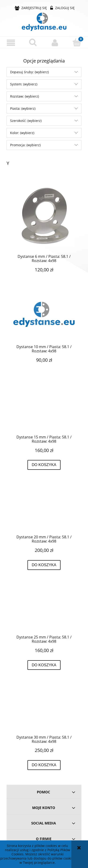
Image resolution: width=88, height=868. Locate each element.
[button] (11, 43)
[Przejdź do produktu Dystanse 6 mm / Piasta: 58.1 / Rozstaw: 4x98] (44, 216)
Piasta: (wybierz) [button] (23, 108)
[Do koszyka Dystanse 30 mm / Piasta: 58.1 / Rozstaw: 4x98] (44, 765)
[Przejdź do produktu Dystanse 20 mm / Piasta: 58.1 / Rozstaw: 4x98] (44, 510)
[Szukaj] (33, 42)
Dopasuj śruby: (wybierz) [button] (29, 72)
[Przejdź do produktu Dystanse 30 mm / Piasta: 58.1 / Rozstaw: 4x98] (44, 710)
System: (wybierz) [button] (24, 84)
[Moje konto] (55, 43)
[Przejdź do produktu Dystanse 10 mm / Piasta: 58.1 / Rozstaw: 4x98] (44, 319)
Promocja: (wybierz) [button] (25, 145)
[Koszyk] (77, 42)
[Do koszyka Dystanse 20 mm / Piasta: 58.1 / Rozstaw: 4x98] (44, 565)
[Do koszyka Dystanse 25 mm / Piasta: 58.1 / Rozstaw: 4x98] (44, 665)
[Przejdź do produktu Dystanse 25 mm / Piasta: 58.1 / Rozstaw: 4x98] (44, 610)
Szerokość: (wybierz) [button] (26, 121)
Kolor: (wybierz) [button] (22, 133)
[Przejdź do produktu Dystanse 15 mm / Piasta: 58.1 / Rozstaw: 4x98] (44, 410)
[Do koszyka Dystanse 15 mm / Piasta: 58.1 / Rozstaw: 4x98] (44, 465)
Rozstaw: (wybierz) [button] (25, 96)
